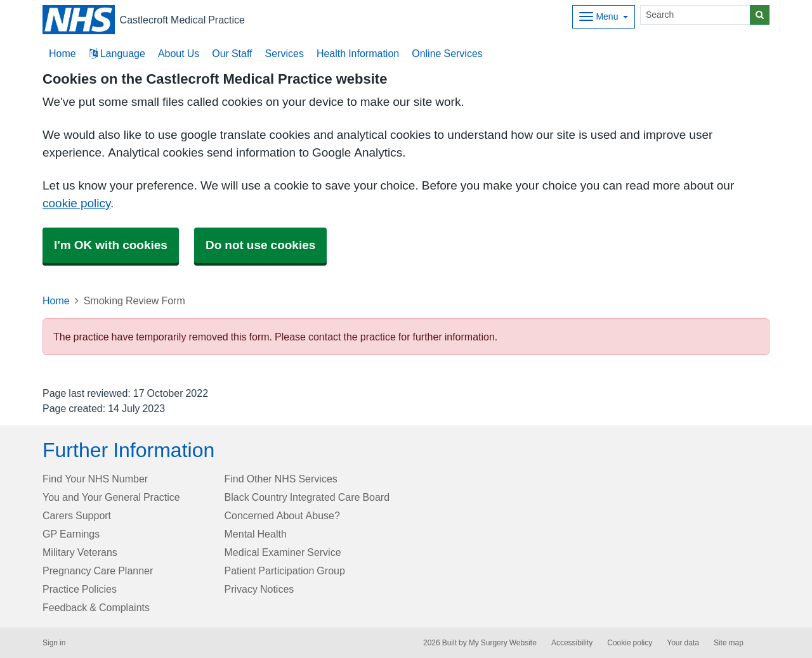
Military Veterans (80, 552)
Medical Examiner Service (283, 552)
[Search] (695, 15)
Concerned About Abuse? (282, 515)
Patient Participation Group (285, 571)
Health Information (358, 53)
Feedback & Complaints (96, 607)
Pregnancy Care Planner (98, 571)
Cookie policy (630, 643)
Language (117, 53)
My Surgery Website (503, 643)
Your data (683, 643)
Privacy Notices (259, 589)
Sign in (54, 643)
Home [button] (62, 53)
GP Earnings (71, 534)
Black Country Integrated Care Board (307, 497)
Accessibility (572, 643)
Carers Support (77, 515)
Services (285, 53)
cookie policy (76, 203)
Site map (729, 643)
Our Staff (232, 53)
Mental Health (256, 534)
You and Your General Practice (111, 497)
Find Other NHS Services (281, 479)
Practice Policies (80, 589)
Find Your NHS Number (95, 479)
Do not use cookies (260, 245)
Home (56, 300)
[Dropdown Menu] (604, 17)
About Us (179, 53)
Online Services (447, 53)
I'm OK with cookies (111, 245)
